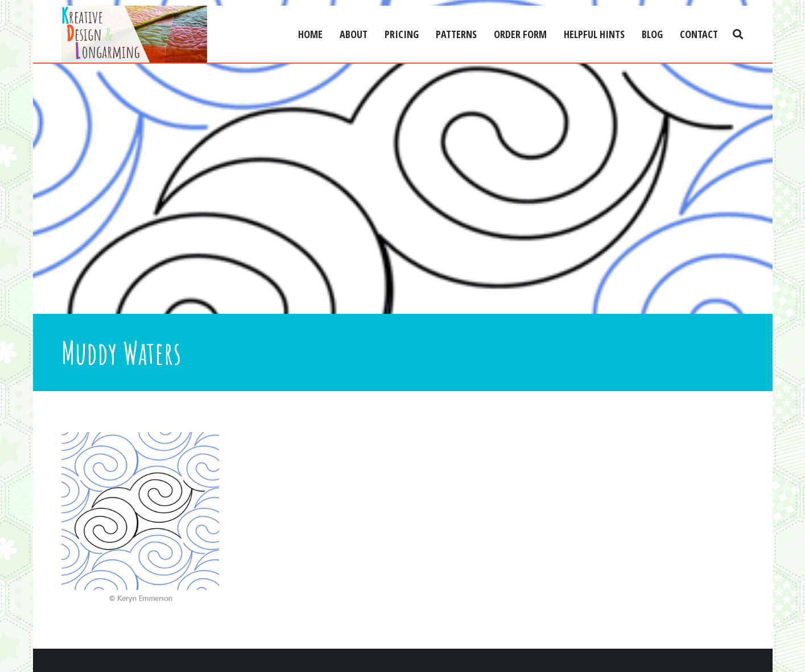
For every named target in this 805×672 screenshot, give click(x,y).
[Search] (738, 34)
